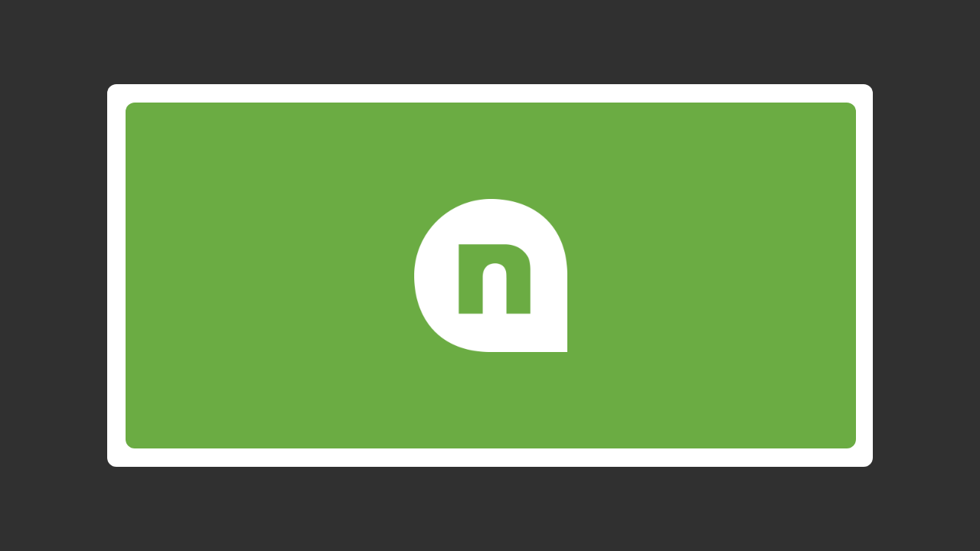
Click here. (721, 332)
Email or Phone (586, 178)
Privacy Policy (633, 303)
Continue (701, 242)
